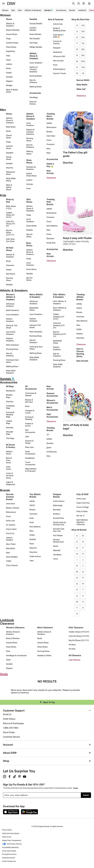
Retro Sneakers (12, 345)
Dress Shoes (11, 47)
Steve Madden (12, 557)
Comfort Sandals (33, 29)
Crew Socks (9, 468)
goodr (49, 447)
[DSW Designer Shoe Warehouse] (11, 3)
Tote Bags (10, 438)
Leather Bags (9, 422)
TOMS (9, 561)
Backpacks (11, 391)
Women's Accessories (52, 402)
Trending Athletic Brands (81, 297)
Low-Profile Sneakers (11, 333)
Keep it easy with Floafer (77, 238)
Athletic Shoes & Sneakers (34, 56)
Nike (48, 149)
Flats (8, 56)
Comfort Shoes (12, 43)
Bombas (50, 443)
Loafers (9, 64)
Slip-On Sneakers (33, 81)
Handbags (34, 97)
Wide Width (82, 85)
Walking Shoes (36, 87)
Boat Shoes (11, 127)
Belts (27, 406)
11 (77, 67)
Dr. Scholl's (11, 525)
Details (76, 788)
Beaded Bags (9, 396)
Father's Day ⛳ (50, 165)
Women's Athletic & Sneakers (11, 297)
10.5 (83, 61)
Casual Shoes (12, 34)
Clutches (10, 401)
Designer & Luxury (30, 412)
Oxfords (30, 184)
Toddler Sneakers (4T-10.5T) (59, 316)
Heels (8, 60)
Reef (49, 153)
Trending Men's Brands (51, 116)
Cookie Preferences (9, 861)
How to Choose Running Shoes (80, 353)
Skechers (50, 238)
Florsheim (51, 144)
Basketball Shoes (34, 309)
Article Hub (58, 24)
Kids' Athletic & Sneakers (59, 296)
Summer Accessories (52, 395)
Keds (32, 518)
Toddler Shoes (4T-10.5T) (10, 215)
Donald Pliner (59, 518)
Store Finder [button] (9, 732)
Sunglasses (30, 458)
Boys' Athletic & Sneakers (60, 309)
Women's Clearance (15, 627)
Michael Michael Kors (58, 541)
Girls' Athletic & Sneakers (60, 302)
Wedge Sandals (36, 47)
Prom (55, 65)
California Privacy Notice (11, 833)
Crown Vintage (83, 507)
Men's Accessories (52, 409)
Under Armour (35, 556)
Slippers (9, 81)
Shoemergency (59, 69)
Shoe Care (29, 447)
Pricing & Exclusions (9, 854)
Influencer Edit (59, 56)
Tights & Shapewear (11, 483)
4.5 (83, 25)
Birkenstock (52, 127)
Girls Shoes (29, 201)
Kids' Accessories (52, 416)
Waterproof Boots (11, 173)
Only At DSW (82, 494)
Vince (55, 559)
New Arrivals (58, 61)
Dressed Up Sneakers (31, 168)
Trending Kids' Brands (51, 202)
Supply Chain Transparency (12, 840)
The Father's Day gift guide (75, 154)
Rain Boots (11, 274)
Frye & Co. (10, 533)
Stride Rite (51, 243)
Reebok (80, 334)
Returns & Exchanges (13, 723)
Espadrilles (11, 51)
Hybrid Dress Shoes (31, 175)
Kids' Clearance (76, 627)
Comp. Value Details (9, 851)
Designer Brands (57, 495)
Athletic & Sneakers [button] (33, 10)
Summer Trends (59, 73)
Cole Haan (51, 136)
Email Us (7, 714)
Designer (57, 48)
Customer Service (11, 737)
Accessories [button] (61, 10)
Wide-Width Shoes (11, 180)
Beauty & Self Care (29, 401)
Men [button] (13, 10)
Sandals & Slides (44, 655)
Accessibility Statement (10, 847)
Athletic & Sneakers (10, 25)
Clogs (8, 38)
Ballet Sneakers (13, 310)
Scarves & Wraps (29, 442)
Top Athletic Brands (35, 495)
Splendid (57, 550)
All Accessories (31, 388)
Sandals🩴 (49, 10)
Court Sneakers (36, 63)
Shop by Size (10, 201)
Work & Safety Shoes (12, 91)
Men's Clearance (45, 627)
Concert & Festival (57, 42)
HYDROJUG (52, 452)
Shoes (9, 19)
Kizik (32, 522)
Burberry (57, 514)
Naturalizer (11, 548)
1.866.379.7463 (11, 728)
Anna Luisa (81, 499)
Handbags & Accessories (16, 655)
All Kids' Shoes (10, 249)
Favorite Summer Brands (10, 497)
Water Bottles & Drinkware (31, 470)
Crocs (49, 140)
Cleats (9, 269)
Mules (8, 68)
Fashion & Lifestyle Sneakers (34, 69)
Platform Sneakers (10, 339)
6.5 (83, 37)
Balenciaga (58, 505)
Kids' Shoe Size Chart (10, 240)
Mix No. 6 (80, 516)
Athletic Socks (9, 453)
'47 (48, 435)
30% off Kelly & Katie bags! (76, 427)
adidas (49, 123)
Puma (49, 234)
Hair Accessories (30, 431)
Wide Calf (81, 89)
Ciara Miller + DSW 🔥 (59, 36)
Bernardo (57, 510)
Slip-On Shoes (29, 235)
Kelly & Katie (82, 511)
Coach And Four (83, 503)
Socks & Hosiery (33, 103)
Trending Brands (51, 429)
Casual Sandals (36, 23)
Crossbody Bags (10, 407)
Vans (32, 561)
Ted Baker (57, 555)
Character (10, 265)
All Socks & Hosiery (11, 446)
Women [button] (5, 10)
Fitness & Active (29, 425)
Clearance (81, 96)
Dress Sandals (35, 34)
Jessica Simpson (10, 539)
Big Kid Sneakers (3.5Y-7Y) (60, 334)
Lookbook (82, 10)
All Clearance (75, 655)
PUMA (79, 329)
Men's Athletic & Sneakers (36, 296)
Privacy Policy (7, 830)
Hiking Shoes (9, 158)
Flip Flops (33, 43)
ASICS (79, 308)
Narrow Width (83, 80)
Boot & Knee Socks (9, 460)
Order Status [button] (9, 719)
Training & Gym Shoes (12, 361)
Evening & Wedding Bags (10, 414)
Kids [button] (20, 10)
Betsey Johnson (13, 508)
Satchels (10, 427)
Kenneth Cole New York (59, 530)
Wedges (9, 85)
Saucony (33, 548)
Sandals (9, 77)
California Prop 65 (8, 858)
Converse (50, 217)
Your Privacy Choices (12, 844)
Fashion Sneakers (10, 320)
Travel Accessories (30, 463)
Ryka (32, 544)
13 (83, 73)
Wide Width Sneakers (11, 372)
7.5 (83, 43)
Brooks (49, 132)
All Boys (72, 645)
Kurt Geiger (58, 535)
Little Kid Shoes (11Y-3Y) (11, 224)
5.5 (83, 31)
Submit (86, 795)
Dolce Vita (10, 521)
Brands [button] (72, 10)
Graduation (58, 52)
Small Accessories (30, 453)
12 (77, 73)
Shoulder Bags (10, 433)
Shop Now (68, 162)
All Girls (72, 649)
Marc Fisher (11, 544)
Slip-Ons (10, 168)
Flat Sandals (35, 38)
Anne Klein (11, 504)
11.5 (83, 67)
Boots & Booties (13, 30)
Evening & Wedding (29, 418)
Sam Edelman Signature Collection (82, 522)
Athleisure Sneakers (10, 305)
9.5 (83, 55)
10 (77, 61)
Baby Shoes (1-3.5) (11, 207)
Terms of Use (7, 837)
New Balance (52, 226)
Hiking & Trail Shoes (12, 326)
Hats (27, 436)
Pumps (9, 73)
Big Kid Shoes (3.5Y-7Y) (10, 232)
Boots (8, 131)
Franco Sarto (11, 529)
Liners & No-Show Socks (10, 475)
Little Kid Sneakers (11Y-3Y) (59, 325)
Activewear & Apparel (31, 394)
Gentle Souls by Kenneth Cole (60, 523)
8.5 (83, 49)
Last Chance (74, 660)
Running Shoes (36, 76)
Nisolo (56, 546)
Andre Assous (59, 501)
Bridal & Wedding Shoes (59, 29)
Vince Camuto (12, 565)
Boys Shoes (29, 244)
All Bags (10, 386)
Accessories (52, 159)
